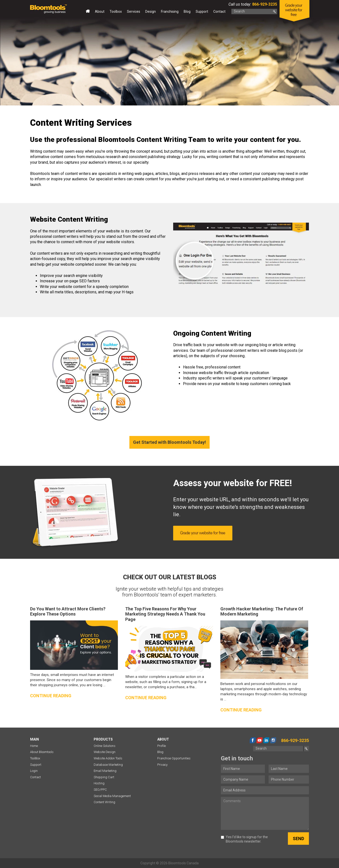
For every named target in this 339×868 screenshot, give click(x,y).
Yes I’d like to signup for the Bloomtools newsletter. (244, 839)
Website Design (105, 752)
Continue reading (51, 696)
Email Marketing (105, 771)
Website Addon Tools (108, 758)
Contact (219, 11)
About (100, 11)
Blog (187, 11)
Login (34, 771)
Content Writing (104, 802)
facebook (253, 740)
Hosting (99, 783)
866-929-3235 (264, 4)
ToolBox (35, 758)
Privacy (162, 765)
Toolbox (116, 11)
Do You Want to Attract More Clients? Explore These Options (68, 611)
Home (88, 12)
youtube (260, 740)
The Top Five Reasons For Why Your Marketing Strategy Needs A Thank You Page (165, 614)
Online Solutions (105, 746)
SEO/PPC (100, 790)
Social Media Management (112, 796)
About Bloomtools (42, 752)
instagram (273, 740)
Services (134, 11)
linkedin (266, 740)
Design (151, 11)
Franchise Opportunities (174, 758)
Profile (162, 746)
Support (202, 11)
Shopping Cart (104, 777)
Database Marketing (108, 765)
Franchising (170, 11)
